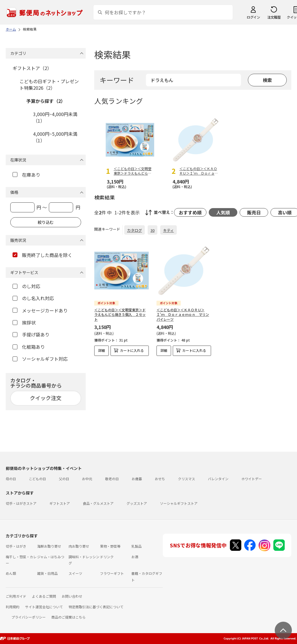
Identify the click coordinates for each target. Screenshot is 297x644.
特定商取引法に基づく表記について (96, 607)
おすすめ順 (190, 212)
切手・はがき (16, 546)
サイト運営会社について (44, 607)
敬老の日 (112, 479)
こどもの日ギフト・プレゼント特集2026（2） (49, 84)
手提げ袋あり (31, 334)
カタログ (135, 230)
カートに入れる (132, 350)
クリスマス (186, 479)
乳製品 (137, 546)
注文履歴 (274, 17)
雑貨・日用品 (47, 573)
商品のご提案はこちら (69, 617)
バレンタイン (218, 479)
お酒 (135, 557)
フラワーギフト (112, 573)
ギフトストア (60, 503)
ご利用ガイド (16, 596)
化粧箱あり (29, 347)
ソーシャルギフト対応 (40, 359)
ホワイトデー (252, 479)
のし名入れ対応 (33, 298)
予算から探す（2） (46, 101)
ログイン (253, 17)
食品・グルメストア (98, 503)
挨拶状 (24, 322)
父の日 (64, 479)
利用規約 (13, 607)
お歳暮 (137, 479)
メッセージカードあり (40, 310)
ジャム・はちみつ (51, 557)
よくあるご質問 (44, 596)
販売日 (254, 212)
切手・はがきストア (21, 503)
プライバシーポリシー (29, 617)
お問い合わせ (72, 596)
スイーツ (75, 573)
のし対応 (26, 286)
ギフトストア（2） (32, 68)
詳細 (102, 350)
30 (152, 230)
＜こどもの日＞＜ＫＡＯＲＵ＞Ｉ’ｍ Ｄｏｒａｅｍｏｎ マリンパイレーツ (183, 315)
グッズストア (137, 503)
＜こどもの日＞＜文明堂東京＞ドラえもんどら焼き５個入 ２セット (120, 315)
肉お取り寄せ (79, 546)
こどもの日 (37, 479)
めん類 (11, 573)
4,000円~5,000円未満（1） (55, 137)
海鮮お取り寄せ (49, 546)
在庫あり (26, 175)
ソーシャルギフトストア (179, 503)
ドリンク (107, 557)
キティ (168, 230)
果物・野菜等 (110, 546)
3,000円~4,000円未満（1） (55, 117)
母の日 (11, 479)
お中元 (87, 479)
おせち (160, 479)
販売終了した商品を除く (42, 255)
